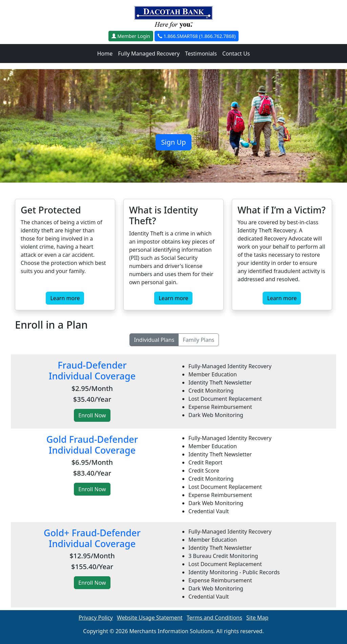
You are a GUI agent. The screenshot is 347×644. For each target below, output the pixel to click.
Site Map (257, 618)
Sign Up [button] (174, 142)
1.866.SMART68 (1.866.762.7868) (197, 36)
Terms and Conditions (215, 618)
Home (105, 54)
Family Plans (198, 340)
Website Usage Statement (150, 618)
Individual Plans (154, 340)
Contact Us (236, 54)
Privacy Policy (96, 618)
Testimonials (201, 54)
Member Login (131, 36)
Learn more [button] (65, 298)
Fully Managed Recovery (149, 54)
